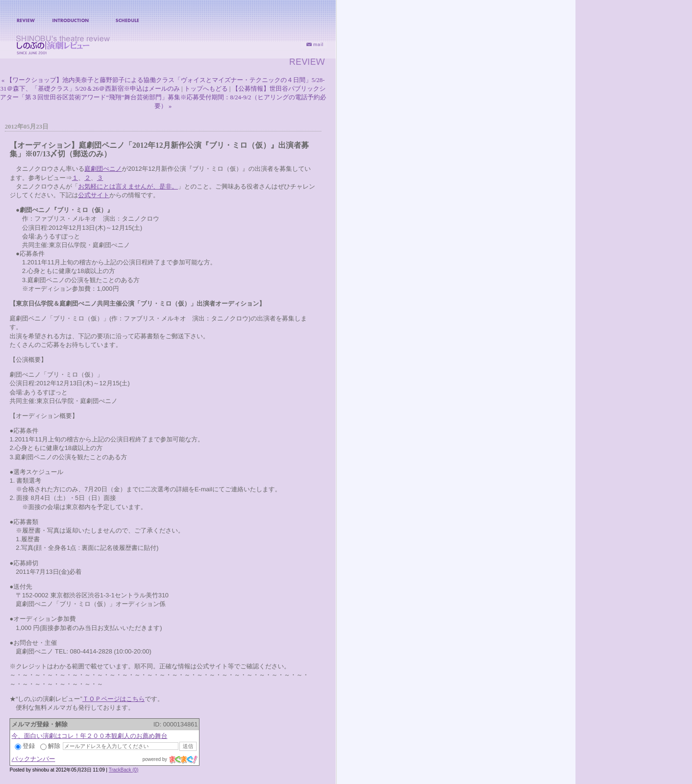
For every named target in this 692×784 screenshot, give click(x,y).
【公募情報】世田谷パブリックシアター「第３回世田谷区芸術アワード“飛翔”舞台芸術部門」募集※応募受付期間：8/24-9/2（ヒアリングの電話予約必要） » (163, 97)
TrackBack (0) (124, 770)
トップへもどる (206, 89)
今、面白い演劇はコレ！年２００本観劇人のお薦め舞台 (89, 736)
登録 (25, 746)
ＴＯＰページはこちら (114, 699)
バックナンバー (33, 759)
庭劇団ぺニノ (103, 169)
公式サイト (94, 195)
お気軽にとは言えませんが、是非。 (128, 186)
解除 (50, 746)
